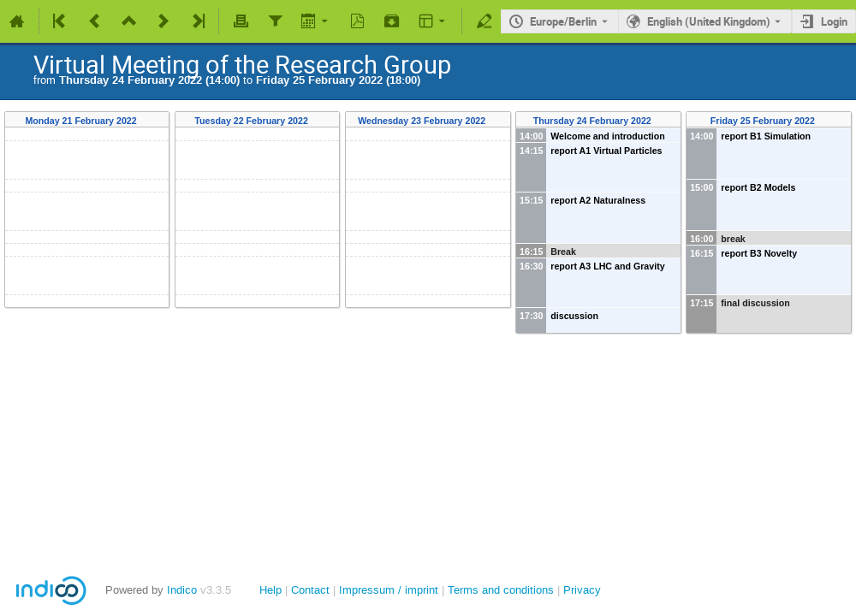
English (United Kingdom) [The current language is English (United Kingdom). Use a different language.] (709, 21)
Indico (182, 590)
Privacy (582, 590)
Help (270, 590)
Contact (310, 590)
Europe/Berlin (563, 21)
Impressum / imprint (389, 590)
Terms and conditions (501, 590)
